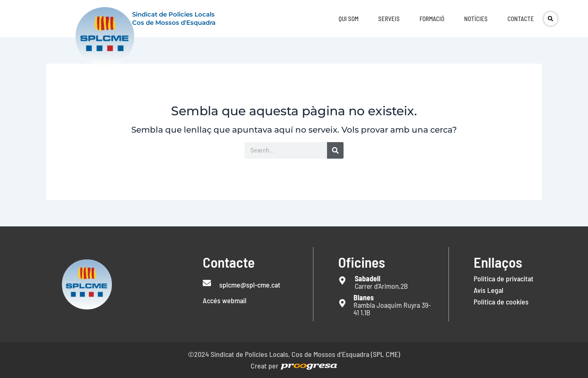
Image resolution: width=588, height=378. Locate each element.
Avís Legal (488, 290)
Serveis (389, 19)
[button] (551, 19)
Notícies (476, 19)
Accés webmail (225, 300)
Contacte (521, 19)
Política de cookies (501, 302)
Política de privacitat (504, 278)
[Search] (335, 150)
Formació (432, 19)
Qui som (349, 19)
